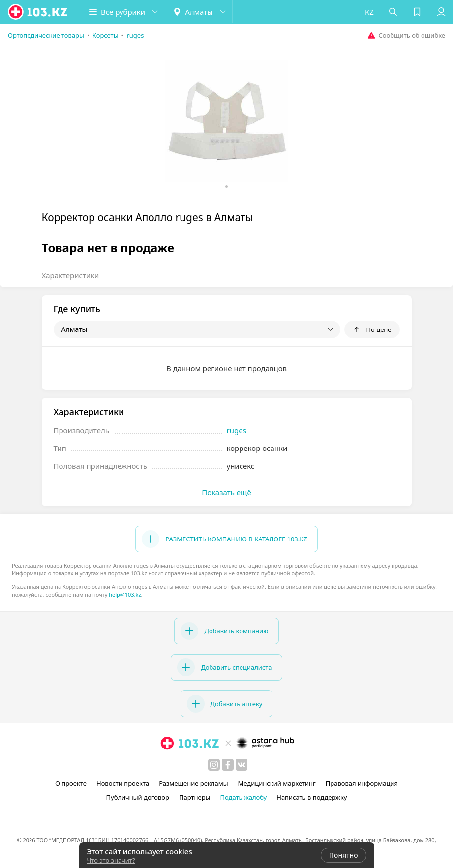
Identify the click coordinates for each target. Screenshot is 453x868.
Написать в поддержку (312, 797)
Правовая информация (362, 783)
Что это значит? (111, 860)
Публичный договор (137, 797)
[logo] (38, 12)
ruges (237, 430)
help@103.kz (125, 594)
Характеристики (71, 275)
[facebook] (228, 765)
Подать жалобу (243, 797)
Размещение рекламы (193, 783)
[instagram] (214, 765)
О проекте (71, 783)
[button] (123, 12)
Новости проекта (123, 783)
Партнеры (195, 797)
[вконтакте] (242, 765)
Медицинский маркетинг (277, 783)
